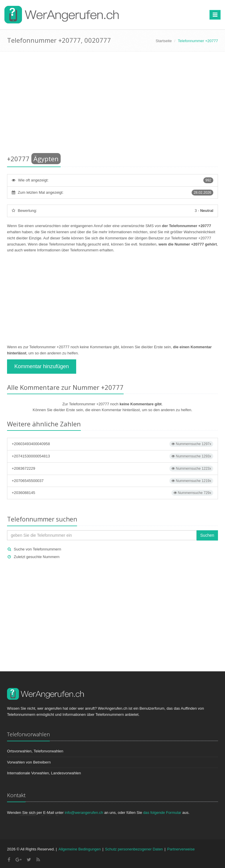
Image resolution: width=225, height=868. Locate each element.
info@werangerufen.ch (84, 813)
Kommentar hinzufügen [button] (42, 366)
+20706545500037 (112, 481)
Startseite (164, 41)
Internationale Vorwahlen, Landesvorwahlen (44, 773)
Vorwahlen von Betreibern (29, 762)
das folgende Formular (162, 813)
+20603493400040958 (112, 444)
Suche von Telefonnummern (37, 549)
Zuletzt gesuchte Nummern (37, 557)
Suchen (207, 535)
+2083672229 (112, 469)
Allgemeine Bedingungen (80, 849)
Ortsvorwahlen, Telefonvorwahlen (35, 751)
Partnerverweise (181, 849)
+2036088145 (112, 493)
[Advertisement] (112, 104)
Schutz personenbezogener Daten (134, 849)
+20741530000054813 (112, 456)
